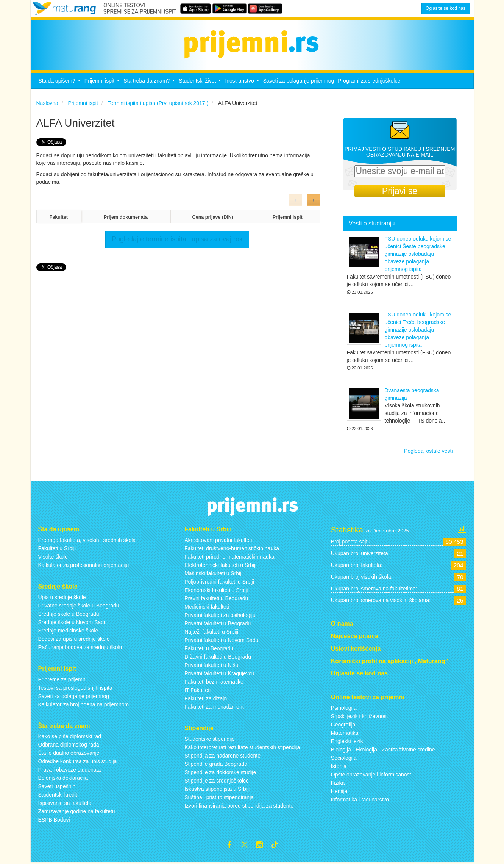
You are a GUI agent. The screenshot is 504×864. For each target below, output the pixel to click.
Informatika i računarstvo (360, 800)
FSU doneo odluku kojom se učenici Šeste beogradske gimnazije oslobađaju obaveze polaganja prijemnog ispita (418, 254)
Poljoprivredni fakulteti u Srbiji (219, 582)
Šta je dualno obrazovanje (69, 753)
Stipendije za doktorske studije (220, 772)
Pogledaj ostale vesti (428, 451)
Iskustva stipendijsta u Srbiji (217, 789)
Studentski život (201, 83)
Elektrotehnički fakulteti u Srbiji (220, 565)
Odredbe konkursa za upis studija (78, 761)
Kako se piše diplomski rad (70, 736)
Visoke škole (53, 557)
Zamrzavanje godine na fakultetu (77, 811)
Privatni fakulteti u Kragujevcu (219, 673)
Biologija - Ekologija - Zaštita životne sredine (383, 750)
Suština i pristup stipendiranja (219, 797)
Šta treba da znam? (150, 83)
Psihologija (344, 708)
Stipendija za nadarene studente (222, 756)
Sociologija (344, 758)
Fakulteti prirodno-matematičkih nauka (229, 557)
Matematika (345, 733)
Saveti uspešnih (57, 786)
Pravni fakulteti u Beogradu (216, 598)
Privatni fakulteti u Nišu (211, 665)
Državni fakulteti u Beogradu (218, 657)
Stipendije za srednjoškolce (217, 781)
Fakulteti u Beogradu (209, 648)
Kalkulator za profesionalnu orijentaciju (84, 565)
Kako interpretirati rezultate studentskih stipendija (242, 747)
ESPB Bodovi (54, 820)
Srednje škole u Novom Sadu (73, 622)
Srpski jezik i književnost (360, 716)
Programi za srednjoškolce (369, 81)
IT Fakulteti (197, 690)
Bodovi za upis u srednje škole (74, 639)
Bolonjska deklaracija (63, 778)
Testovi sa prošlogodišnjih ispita (75, 688)
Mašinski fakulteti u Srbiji (213, 573)
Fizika (338, 783)
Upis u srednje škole (62, 597)
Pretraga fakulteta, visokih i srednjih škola (87, 540)
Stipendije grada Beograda (216, 764)
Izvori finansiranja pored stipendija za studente (239, 806)
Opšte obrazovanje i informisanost (371, 775)
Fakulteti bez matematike (214, 682)
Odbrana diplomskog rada (69, 745)
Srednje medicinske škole (68, 631)
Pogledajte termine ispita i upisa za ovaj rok (177, 239)
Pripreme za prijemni (62, 679)
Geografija (343, 725)
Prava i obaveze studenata (70, 770)
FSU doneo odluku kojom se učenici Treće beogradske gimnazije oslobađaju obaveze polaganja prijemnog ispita (418, 330)
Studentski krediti (59, 795)
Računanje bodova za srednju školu (80, 647)
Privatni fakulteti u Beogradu (218, 623)
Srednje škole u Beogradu (69, 614)
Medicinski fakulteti (207, 607)
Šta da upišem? (61, 83)
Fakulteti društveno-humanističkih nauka (232, 548)
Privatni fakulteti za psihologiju (220, 615)
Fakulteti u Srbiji (57, 548)
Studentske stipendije (210, 739)
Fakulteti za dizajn (206, 698)
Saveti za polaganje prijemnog (299, 81)
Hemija (339, 791)
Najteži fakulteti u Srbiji (211, 632)
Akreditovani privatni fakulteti (218, 540)
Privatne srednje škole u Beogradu (79, 606)
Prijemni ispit (103, 83)
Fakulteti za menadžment (214, 707)
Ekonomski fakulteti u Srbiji (216, 590)
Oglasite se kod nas (445, 8)
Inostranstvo (243, 83)
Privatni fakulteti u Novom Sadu (221, 640)
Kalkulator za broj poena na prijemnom (84, 704)
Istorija (339, 766)
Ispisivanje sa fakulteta (65, 803)
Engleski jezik (347, 741)
